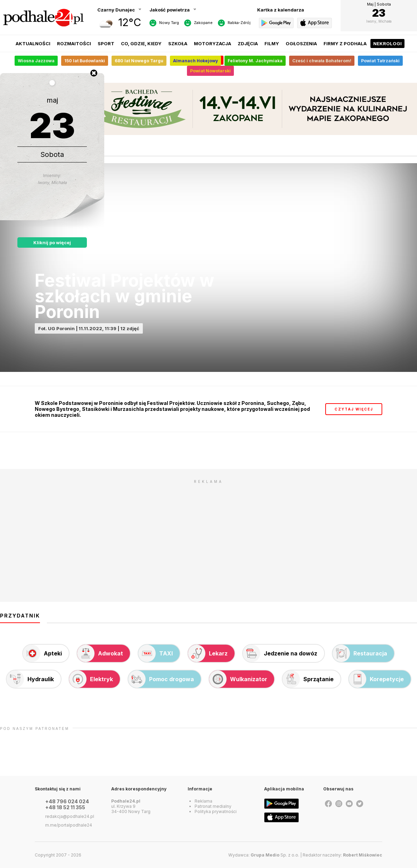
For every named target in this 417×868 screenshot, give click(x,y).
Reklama (203, 801)
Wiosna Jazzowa (36, 61)
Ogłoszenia (301, 43)
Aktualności (33, 43)
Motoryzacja (212, 43)
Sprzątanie (308, 679)
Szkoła (178, 43)
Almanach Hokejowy (195, 61)
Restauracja (360, 653)
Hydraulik (30, 679)
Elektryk (91, 679)
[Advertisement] (208, 536)
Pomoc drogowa (161, 679)
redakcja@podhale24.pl (70, 816)
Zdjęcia (248, 43)
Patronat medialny (213, 806)
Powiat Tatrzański (380, 61)
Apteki (42, 653)
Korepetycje (376, 679)
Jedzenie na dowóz (280, 653)
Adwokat (100, 653)
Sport (106, 43)
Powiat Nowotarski (210, 71)
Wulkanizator (238, 679)
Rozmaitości (74, 43)
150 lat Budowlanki (85, 61)
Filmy (272, 43)
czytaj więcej (354, 409)
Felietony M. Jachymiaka (255, 61)
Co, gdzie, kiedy (141, 43)
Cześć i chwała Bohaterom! (322, 61)
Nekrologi (387, 43)
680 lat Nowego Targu (139, 61)
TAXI (156, 653)
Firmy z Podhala (345, 43)
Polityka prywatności (216, 811)
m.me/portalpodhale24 (69, 825)
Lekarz (208, 653)
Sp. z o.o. (275, 855)
